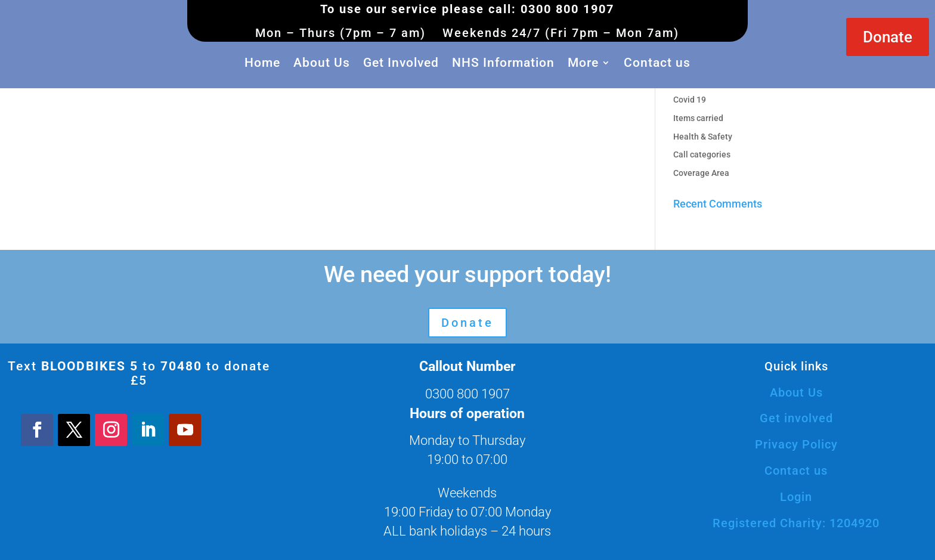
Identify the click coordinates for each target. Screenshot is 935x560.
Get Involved (401, 63)
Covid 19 (690, 100)
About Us (322, 63)
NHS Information (503, 63)
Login (796, 497)
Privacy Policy (796, 444)
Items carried (698, 118)
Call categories (702, 154)
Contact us (657, 63)
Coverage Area (701, 173)
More (583, 63)
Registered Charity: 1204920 (796, 523)
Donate (888, 37)
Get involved (796, 418)
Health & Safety (703, 137)
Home (262, 63)
